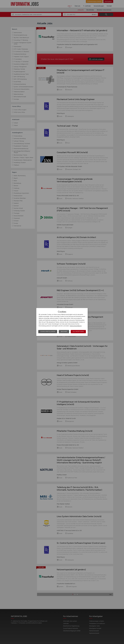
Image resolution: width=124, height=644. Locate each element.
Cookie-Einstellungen (48, 332)
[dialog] (62, 322)
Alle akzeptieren (78, 332)
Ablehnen (64, 332)
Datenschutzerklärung (76, 326)
